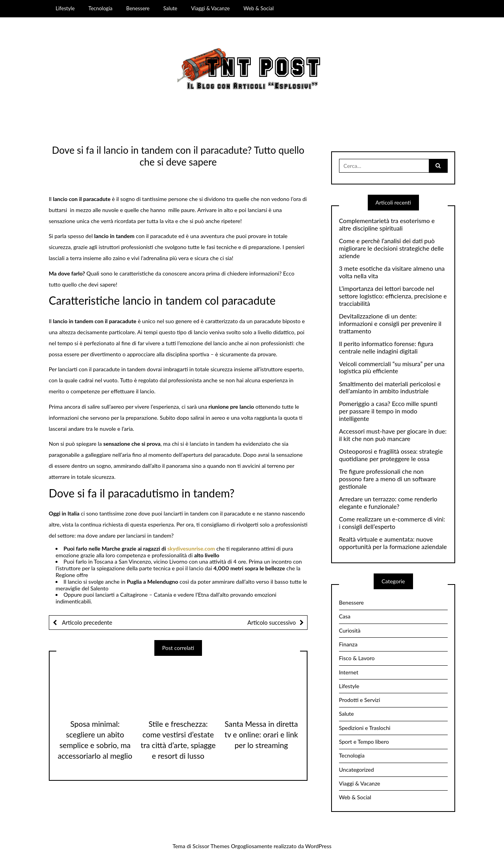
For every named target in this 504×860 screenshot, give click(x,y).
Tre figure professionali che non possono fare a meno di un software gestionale (387, 479)
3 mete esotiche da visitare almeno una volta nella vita (392, 272)
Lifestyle (65, 8)
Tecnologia (101, 8)
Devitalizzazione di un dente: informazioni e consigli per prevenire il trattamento (390, 324)
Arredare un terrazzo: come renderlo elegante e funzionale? (388, 503)
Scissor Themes (211, 846)
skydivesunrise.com (192, 548)
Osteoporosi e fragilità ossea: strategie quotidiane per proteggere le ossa (391, 455)
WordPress (318, 846)
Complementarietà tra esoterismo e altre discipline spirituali (387, 224)
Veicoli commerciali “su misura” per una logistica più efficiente (392, 368)
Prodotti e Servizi (360, 700)
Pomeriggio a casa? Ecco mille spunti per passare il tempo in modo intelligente (388, 411)
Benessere (138, 8)
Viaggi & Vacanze (210, 8)
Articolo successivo (271, 622)
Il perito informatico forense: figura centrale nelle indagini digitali (386, 347)
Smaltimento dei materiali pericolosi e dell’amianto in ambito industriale (390, 388)
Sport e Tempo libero (364, 742)
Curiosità (350, 630)
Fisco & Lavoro (357, 658)
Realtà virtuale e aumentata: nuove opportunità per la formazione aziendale (393, 543)
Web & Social (258, 8)
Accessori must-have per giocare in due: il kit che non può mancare (393, 435)
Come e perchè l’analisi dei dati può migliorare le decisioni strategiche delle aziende (391, 248)
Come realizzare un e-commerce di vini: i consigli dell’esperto (392, 523)
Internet (349, 672)
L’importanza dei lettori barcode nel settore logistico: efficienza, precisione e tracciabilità (393, 296)
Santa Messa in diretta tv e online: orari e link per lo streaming (261, 734)
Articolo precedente (87, 622)
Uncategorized (357, 770)
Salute (170, 8)
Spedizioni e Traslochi (365, 728)
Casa (345, 616)
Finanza (348, 644)
